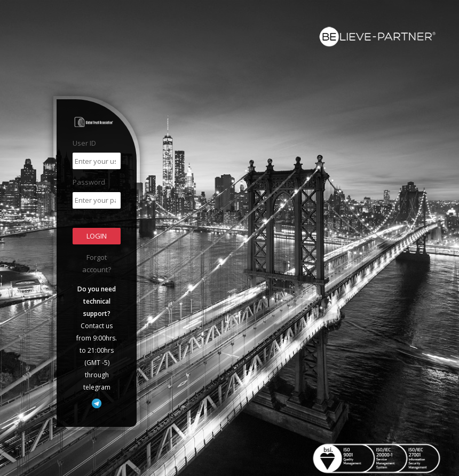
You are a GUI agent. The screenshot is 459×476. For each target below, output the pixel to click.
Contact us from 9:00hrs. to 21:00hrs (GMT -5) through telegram (97, 338)
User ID (84, 143)
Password (89, 182)
